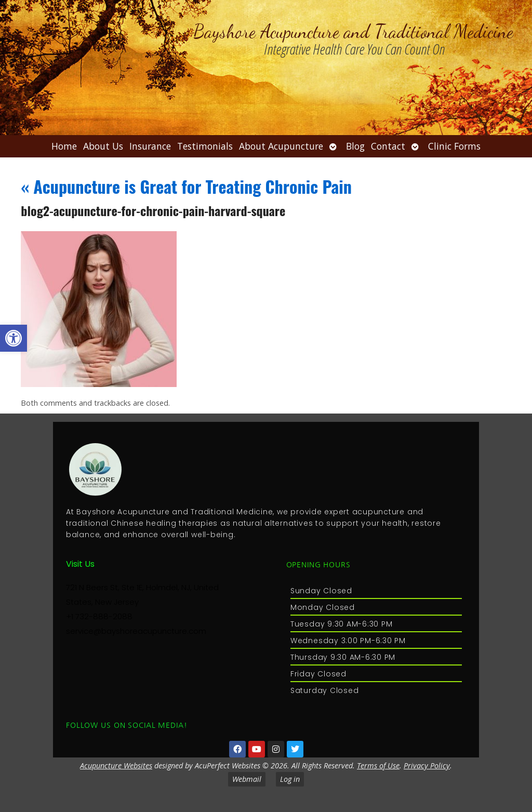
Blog (355, 146)
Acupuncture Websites (116, 766)
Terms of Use (378, 766)
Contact (388, 146)
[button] (14, 338)
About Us (103, 146)
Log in (290, 779)
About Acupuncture (281, 146)
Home (64, 146)
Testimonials (205, 146)
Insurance (150, 146)
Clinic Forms (454, 146)
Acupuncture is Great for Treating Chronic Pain (186, 186)
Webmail (247, 779)
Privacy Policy (427, 766)
